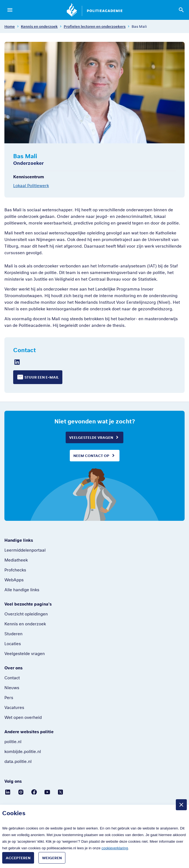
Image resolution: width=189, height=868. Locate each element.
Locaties (13, 644)
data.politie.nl (18, 761)
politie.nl (13, 741)
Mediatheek (16, 560)
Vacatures (14, 707)
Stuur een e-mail (42, 377)
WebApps (14, 580)
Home (10, 26)
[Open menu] (10, 10)
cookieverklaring (115, 848)
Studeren (13, 634)
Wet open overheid (23, 717)
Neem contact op (91, 456)
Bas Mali (139, 26)
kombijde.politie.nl (23, 751)
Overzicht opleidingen (26, 614)
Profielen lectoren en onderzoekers (95, 26)
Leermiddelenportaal (25, 550)
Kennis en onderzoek (39, 26)
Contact (12, 678)
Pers (9, 697)
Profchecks (15, 570)
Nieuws (12, 688)
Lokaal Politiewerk (31, 185)
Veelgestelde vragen (91, 437)
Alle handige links (22, 590)
